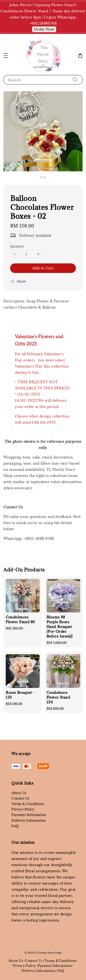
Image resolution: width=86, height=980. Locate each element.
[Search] (75, 80)
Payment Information (29, 815)
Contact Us (20, 798)
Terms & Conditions (28, 804)
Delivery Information (29, 820)
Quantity (17, 246)
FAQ (15, 826)
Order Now (44, 29)
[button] (6, 56)
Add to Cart (43, 268)
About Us (19, 793)
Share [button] (18, 281)
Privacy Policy (23, 809)
